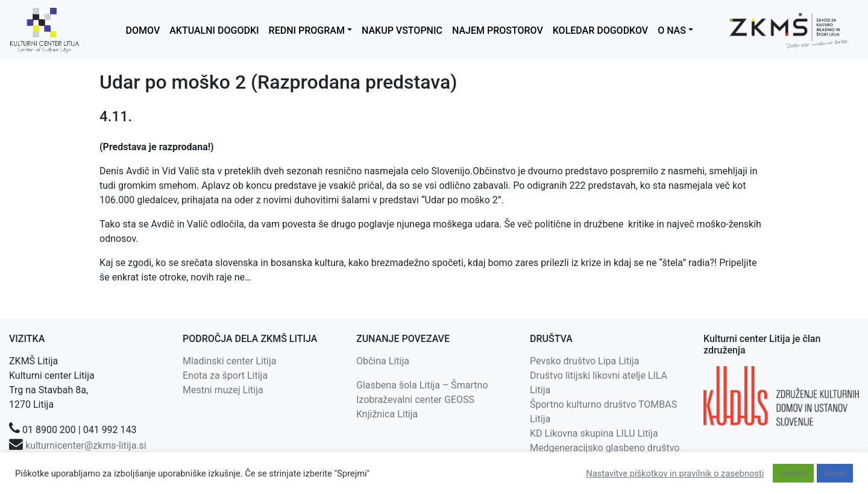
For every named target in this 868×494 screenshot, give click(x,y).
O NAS (672, 30)
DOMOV (143, 30)
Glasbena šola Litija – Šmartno (422, 385)
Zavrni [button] (835, 473)
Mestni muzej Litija (223, 390)
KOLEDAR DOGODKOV (600, 30)
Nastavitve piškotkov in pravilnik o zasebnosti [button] (675, 473)
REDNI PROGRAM (307, 30)
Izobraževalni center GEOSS (415, 400)
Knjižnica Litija (387, 414)
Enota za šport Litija (225, 375)
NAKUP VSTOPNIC (402, 30)
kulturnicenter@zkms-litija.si (86, 445)
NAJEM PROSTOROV (498, 30)
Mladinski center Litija (230, 361)
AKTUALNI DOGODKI (214, 30)
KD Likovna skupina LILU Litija (594, 433)
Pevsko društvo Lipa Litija (584, 361)
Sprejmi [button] (793, 473)
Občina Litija (383, 361)
